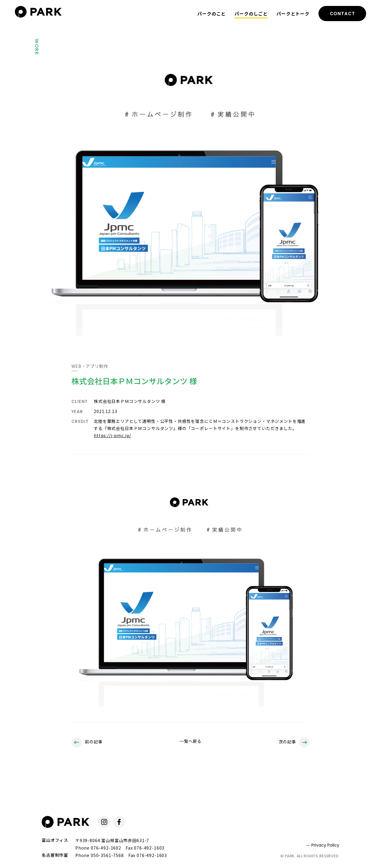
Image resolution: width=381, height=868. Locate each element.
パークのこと (211, 14)
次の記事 (294, 742)
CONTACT (342, 14)
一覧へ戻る (190, 741)
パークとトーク (293, 14)
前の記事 (87, 742)
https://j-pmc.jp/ (112, 435)
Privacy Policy (325, 845)
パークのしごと (251, 14)
